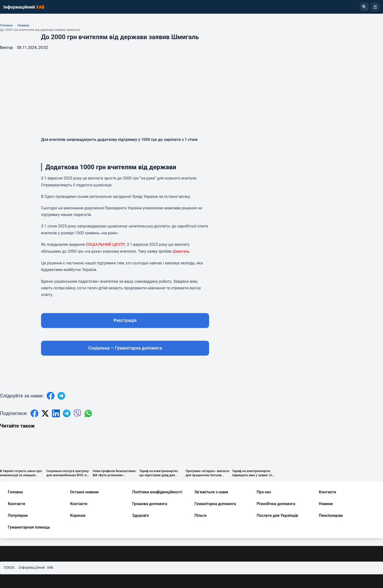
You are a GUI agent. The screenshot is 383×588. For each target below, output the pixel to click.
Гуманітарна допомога (215, 504)
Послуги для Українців (277, 515)
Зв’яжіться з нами (211, 492)
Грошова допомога (150, 504)
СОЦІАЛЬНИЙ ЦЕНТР (105, 244)
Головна (6, 25)
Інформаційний (24, 7)
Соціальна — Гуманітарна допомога (125, 348)
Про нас (264, 492)
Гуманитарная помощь (29, 527)
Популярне (18, 515)
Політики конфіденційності (157, 492)
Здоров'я (140, 515)
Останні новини (84, 492)
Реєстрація (125, 320)
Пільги (200, 515)
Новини (23, 25)
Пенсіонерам (331, 515)
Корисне (78, 515)
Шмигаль (181, 251)
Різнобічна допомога (276, 504)
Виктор (6, 48)
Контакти (327, 492)
